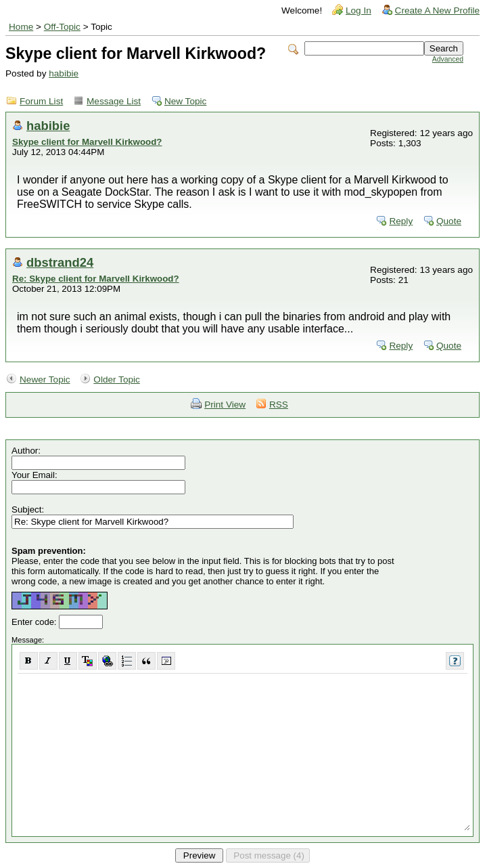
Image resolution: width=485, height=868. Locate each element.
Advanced (448, 59)
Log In (359, 10)
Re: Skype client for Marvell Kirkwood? (96, 279)
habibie (64, 73)
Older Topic (117, 379)
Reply (401, 221)
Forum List (41, 101)
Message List (114, 101)
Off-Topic (62, 27)
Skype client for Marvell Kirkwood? (87, 142)
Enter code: (35, 622)
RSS (279, 405)
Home (21, 27)
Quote (449, 221)
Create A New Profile (437, 10)
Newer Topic (45, 379)
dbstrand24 (60, 262)
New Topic (185, 101)
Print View (225, 405)
